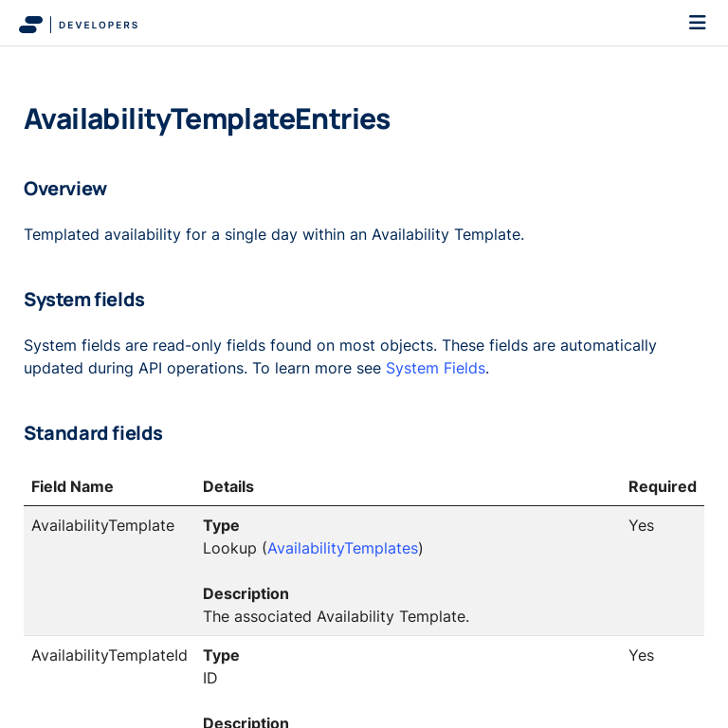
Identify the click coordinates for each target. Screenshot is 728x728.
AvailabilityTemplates (343, 548)
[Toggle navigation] (698, 23)
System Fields (436, 368)
